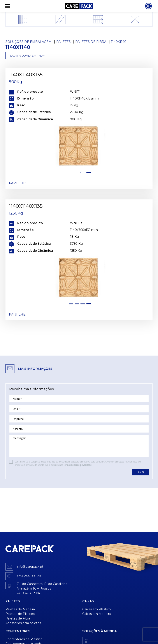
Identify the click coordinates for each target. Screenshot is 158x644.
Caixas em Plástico (97, 609)
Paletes (63, 42)
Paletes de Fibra (91, 42)
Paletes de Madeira (20, 609)
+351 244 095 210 (30, 576)
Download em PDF (27, 56)
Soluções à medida (99, 631)
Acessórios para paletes (23, 623)
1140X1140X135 (26, 75)
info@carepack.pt (30, 567)
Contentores (18, 631)
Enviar (140, 472)
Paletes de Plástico (20, 614)
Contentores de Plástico (24, 639)
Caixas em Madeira (97, 614)
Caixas (88, 601)
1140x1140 (119, 42)
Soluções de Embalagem (29, 42)
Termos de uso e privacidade (77, 465)
